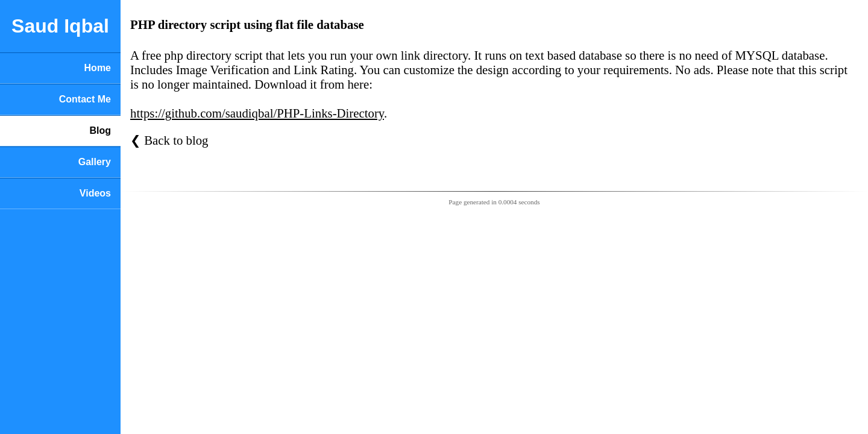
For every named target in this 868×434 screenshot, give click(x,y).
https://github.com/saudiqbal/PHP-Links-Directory (257, 113)
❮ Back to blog (169, 140)
